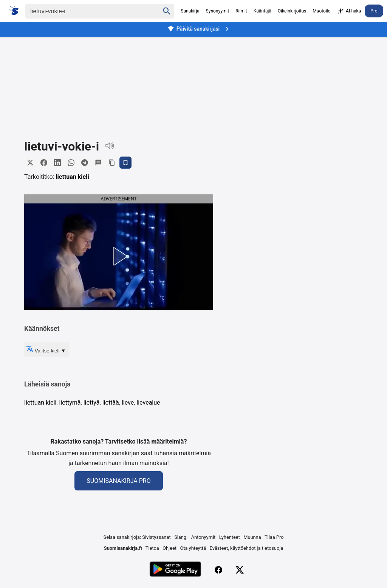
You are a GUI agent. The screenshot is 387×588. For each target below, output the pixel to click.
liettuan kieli (72, 177)
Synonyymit (218, 11)
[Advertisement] (193, 82)
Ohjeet (170, 548)
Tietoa (152, 548)
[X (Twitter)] (240, 570)
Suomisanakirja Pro (118, 481)
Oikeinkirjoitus (292, 11)
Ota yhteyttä (193, 548)
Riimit (241, 11)
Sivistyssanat (156, 537)
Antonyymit (203, 537)
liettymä (70, 403)
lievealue (148, 403)
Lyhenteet (230, 537)
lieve (128, 403)
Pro (374, 11)
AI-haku (349, 11)
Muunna (252, 537)
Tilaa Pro (274, 537)
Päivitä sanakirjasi (199, 29)
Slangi (181, 537)
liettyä (92, 403)
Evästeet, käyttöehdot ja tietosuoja (247, 548)
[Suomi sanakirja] (16, 10)
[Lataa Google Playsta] (175, 570)
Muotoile (321, 11)
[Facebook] (218, 570)
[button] (76, 256)
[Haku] (86, 11)
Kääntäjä (262, 11)
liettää (111, 403)
